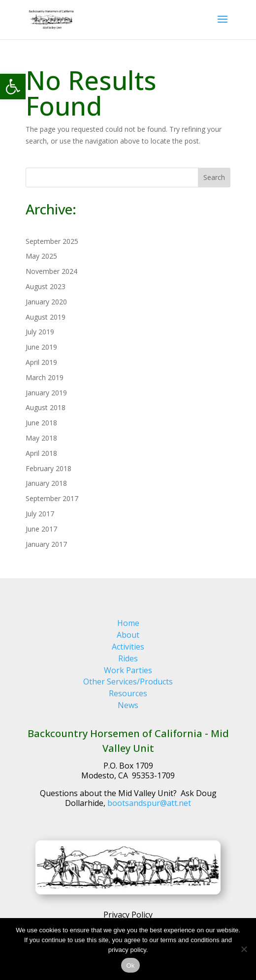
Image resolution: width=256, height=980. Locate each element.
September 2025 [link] (52, 241)
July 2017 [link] (40, 514)
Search (214, 177)
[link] (13, 87)
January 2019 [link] (46, 393)
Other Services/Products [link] (128, 682)
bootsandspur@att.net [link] (149, 803)
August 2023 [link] (46, 286)
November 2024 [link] (51, 271)
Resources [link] (128, 693)
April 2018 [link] (41, 453)
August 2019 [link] (46, 317)
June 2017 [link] (41, 529)
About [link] (128, 635)
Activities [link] (128, 647)
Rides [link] (128, 658)
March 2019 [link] (45, 377)
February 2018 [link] (48, 468)
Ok (130, 965)
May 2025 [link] (41, 256)
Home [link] (128, 623)
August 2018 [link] (46, 407)
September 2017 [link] (52, 498)
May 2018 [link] (41, 438)
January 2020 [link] (46, 302)
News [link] (128, 705)
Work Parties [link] (128, 670)
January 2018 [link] (46, 483)
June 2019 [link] (41, 347)
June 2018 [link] (41, 423)
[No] (244, 949)
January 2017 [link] (46, 544)
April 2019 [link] (41, 362)
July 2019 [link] (40, 332)
